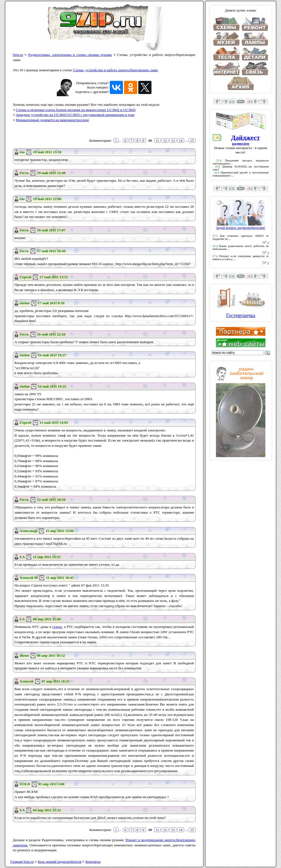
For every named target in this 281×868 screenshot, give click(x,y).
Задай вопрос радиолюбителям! (241, 226)
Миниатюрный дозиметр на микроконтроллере (52, 120)
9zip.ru (18, 55)
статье (57, 627)
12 (165, 140)
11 (157, 140)
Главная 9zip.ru (22, 862)
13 (173, 140)
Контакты (93, 862)
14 (181, 140)
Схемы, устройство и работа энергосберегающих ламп (115, 70)
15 (192, 140)
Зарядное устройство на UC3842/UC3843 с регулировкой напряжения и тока (75, 115)
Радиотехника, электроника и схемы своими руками (70, 55)
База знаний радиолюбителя (60, 862)
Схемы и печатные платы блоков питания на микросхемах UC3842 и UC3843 (76, 110)
